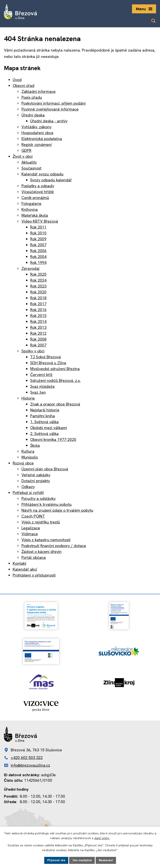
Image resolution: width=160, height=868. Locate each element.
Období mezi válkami (49, 428)
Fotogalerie (31, 204)
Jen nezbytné (82, 860)
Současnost (31, 168)
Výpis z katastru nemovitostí (46, 540)
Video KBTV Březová (40, 221)
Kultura (28, 451)
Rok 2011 (38, 227)
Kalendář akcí (25, 569)
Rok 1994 (38, 262)
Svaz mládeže (42, 386)
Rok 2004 (38, 257)
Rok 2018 (38, 298)
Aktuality (29, 162)
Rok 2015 (38, 316)
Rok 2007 (38, 245)
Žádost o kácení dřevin (41, 552)
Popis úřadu (32, 97)
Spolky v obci (33, 351)
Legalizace (31, 528)
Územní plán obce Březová (45, 469)
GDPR (26, 150)
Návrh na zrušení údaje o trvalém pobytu (57, 510)
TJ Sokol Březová (46, 357)
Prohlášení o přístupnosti (34, 575)
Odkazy (28, 487)
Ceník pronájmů (35, 198)
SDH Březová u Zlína (48, 363)
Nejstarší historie (45, 410)
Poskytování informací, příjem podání (54, 103)
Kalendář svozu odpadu (42, 174)
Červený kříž (41, 375)
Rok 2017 (38, 304)
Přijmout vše (56, 860)
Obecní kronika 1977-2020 (53, 439)
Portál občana (34, 557)
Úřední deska (33, 115)
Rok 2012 (38, 333)
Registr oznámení (37, 145)
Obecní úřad (24, 86)
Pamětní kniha (43, 416)
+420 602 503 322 (27, 758)
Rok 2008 (38, 339)
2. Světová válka (44, 434)
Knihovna (30, 209)
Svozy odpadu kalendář (51, 180)
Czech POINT (33, 516)
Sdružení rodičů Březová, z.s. (55, 380)
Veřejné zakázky (36, 475)
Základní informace (39, 91)
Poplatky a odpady (38, 186)
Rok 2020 (38, 292)
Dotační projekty (36, 481)
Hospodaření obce (37, 133)
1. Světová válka (44, 422)
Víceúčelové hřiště (38, 192)
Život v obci (23, 156)
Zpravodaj (30, 268)
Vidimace (30, 534)
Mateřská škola (35, 215)
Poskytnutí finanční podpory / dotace (54, 546)
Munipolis (30, 457)
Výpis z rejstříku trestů (41, 522)
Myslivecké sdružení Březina (55, 369)
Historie (28, 398)
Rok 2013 (38, 327)
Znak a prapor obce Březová (55, 404)
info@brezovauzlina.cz (30, 765)
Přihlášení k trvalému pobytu (47, 504)
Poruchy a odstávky (39, 498)
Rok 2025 (38, 274)
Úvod (17, 80)
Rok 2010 (38, 233)
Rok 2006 (38, 251)
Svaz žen (38, 392)
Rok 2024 (38, 280)
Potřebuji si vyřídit (28, 493)
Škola (35, 445)
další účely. (102, 838)
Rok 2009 (38, 239)
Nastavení (106, 860)
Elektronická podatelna (42, 139)
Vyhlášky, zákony (36, 127)
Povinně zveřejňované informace (50, 109)
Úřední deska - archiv (49, 121)
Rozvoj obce (23, 463)
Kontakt (19, 563)
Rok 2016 (38, 310)
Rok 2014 (38, 321)
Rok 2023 (38, 286)
